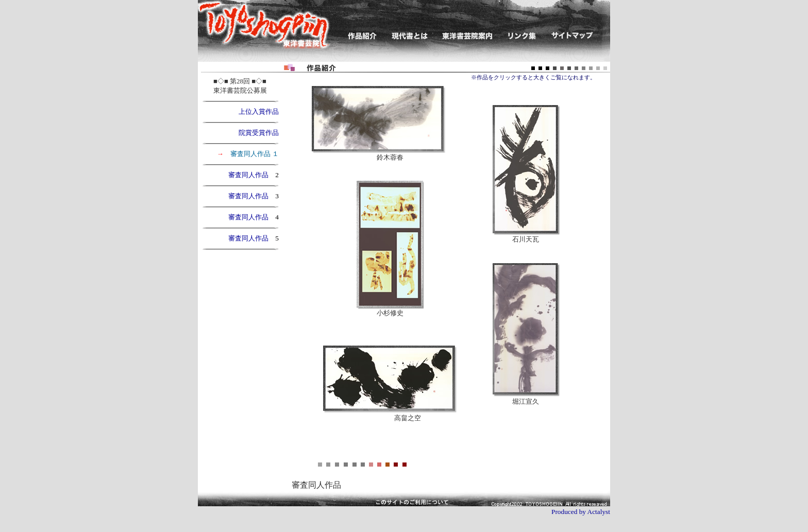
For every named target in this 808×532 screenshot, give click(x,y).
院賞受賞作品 (259, 133)
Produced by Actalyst (581, 512)
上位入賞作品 (255, 111)
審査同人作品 (252, 175)
